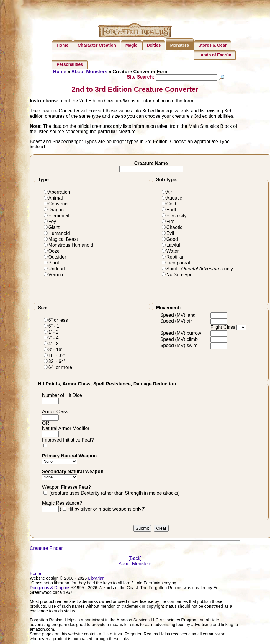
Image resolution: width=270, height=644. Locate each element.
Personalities (70, 64)
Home (63, 45)
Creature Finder (46, 549)
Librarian (96, 579)
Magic (131, 45)
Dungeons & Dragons (50, 589)
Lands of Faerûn (215, 55)
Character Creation (97, 45)
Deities (154, 45)
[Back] (135, 559)
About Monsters (89, 72)
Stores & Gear (212, 45)
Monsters (179, 45)
